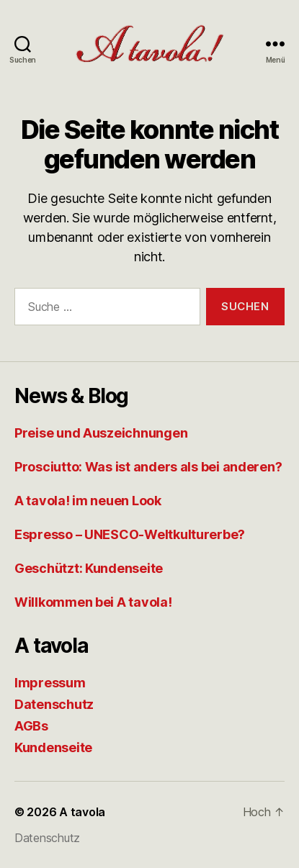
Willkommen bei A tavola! (93, 602)
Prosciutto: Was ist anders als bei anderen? (148, 467)
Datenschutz (54, 704)
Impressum (50, 683)
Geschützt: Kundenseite (89, 568)
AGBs (31, 726)
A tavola (82, 812)
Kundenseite (53, 747)
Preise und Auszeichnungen (101, 433)
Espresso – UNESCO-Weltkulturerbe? (130, 534)
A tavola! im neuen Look (88, 501)
